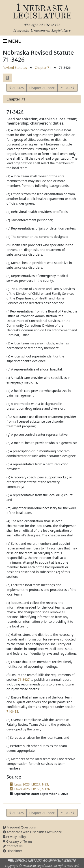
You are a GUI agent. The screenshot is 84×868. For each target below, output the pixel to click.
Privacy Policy (14, 837)
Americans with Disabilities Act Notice (32, 832)
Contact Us (13, 846)
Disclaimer (12, 851)
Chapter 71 (43, 68)
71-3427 (67, 88)
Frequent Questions (19, 827)
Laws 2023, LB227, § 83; (32, 784)
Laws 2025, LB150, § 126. (32, 789)
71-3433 (12, 711)
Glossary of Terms (18, 841)
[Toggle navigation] (12, 41)
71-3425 (16, 88)
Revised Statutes (15, 68)
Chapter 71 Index (42, 88)
